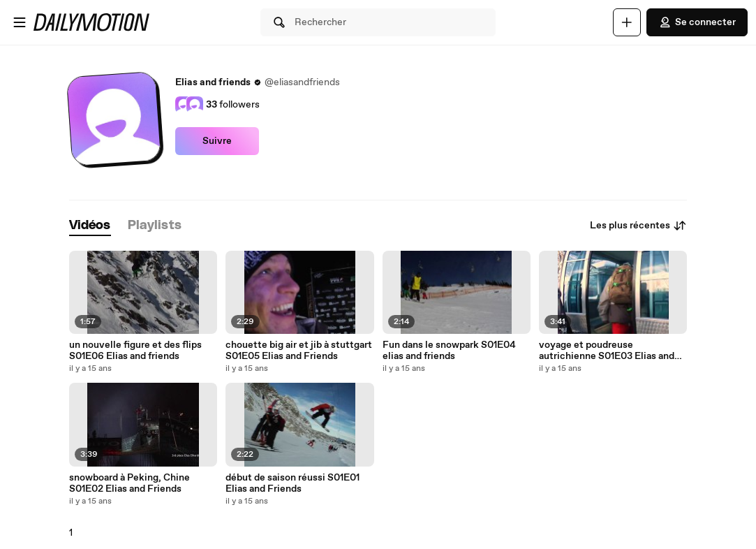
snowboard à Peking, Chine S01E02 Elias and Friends (129, 483)
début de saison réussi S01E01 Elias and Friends (292, 483)
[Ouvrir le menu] (20, 22)
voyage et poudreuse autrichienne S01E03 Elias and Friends (607, 351)
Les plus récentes (638, 226)
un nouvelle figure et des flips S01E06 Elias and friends (135, 351)
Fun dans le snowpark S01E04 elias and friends (449, 351)
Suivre (217, 141)
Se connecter (697, 22)
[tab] (90, 226)
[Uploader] (627, 22)
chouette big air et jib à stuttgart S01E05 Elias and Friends (299, 351)
